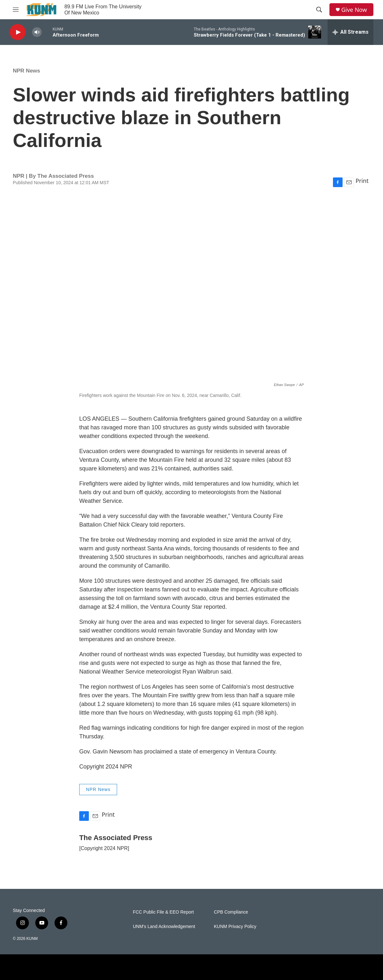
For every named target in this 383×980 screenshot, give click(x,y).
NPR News (26, 71)
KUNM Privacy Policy (235, 927)
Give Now (354, 10)
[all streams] (350, 32)
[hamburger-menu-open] (16, 10)
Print (362, 181)
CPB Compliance (231, 912)
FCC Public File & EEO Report (163, 912)
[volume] (37, 32)
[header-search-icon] (319, 10)
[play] (18, 32)
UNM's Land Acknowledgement (164, 927)
